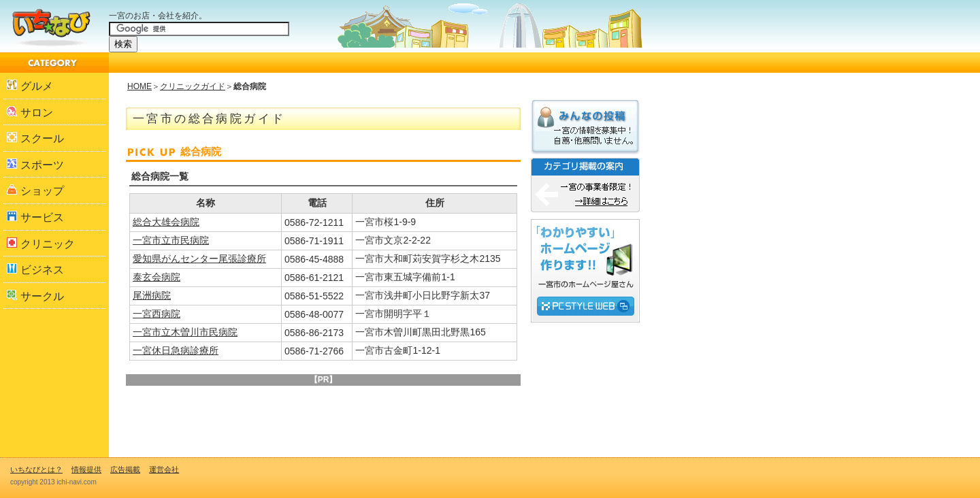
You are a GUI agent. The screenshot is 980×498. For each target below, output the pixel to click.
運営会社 (164, 469)
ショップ (35, 190)
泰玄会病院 (157, 277)
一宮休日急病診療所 (176, 350)
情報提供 (86, 469)
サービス (35, 217)
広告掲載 (125, 469)
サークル (35, 296)
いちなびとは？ (36, 469)
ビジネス (35, 269)
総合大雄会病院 (166, 222)
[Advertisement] (289, 413)
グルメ (30, 86)
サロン (30, 112)
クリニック (41, 244)
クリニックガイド (193, 86)
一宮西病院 (157, 314)
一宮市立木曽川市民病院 (185, 332)
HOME (140, 86)
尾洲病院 (152, 295)
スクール (35, 138)
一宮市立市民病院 (171, 240)
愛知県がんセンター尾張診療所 (199, 259)
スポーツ (35, 165)
